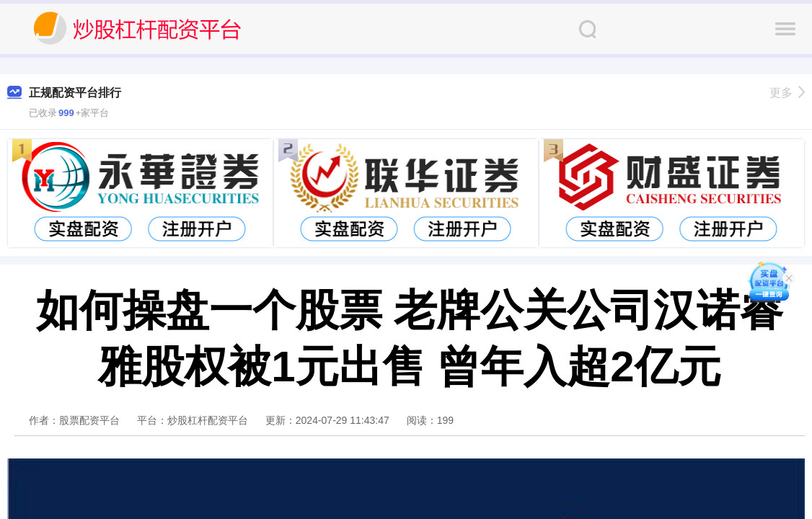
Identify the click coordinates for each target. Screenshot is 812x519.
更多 (787, 93)
